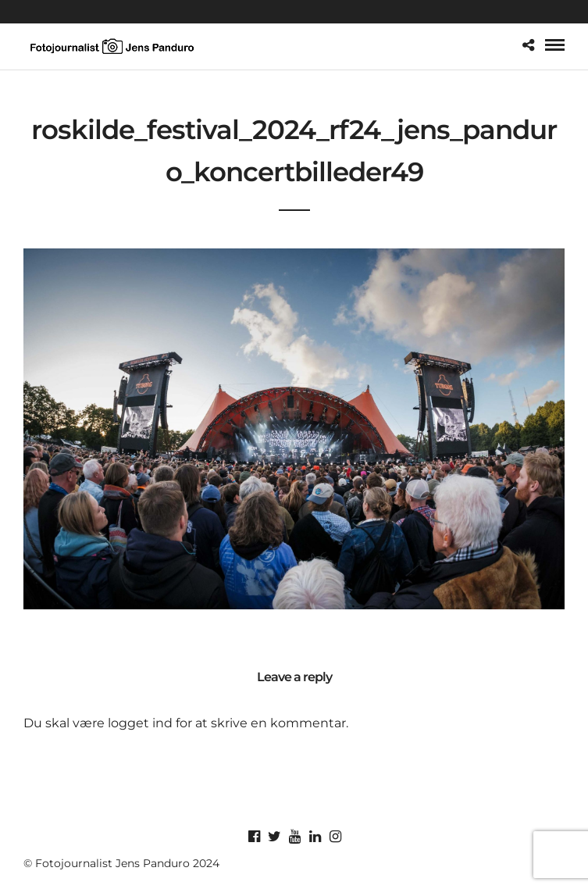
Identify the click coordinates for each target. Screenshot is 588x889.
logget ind (140, 723)
